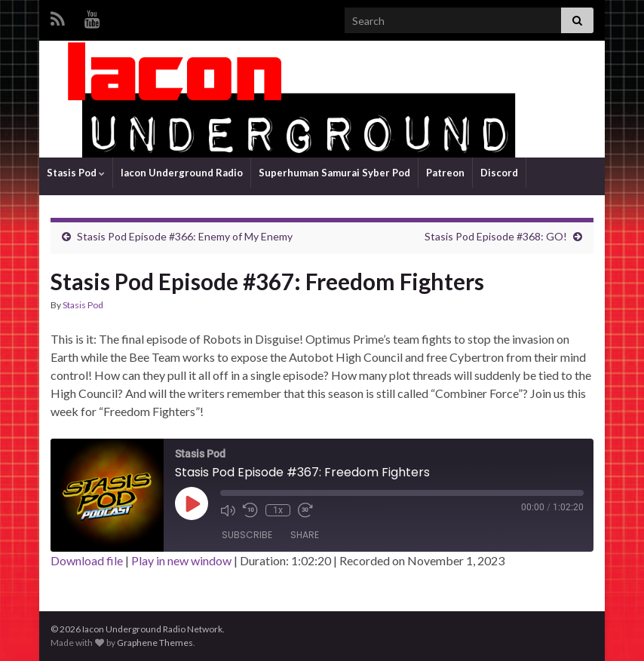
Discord (499, 173)
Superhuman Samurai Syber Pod (334, 173)
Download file (87, 560)
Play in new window (181, 560)
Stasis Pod (76, 173)
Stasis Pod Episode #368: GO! (496, 236)
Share (305, 535)
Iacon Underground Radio (182, 173)
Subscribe (247, 535)
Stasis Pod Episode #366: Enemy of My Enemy (185, 236)
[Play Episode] (192, 503)
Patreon (445, 173)
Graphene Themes (155, 643)
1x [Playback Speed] (278, 510)
